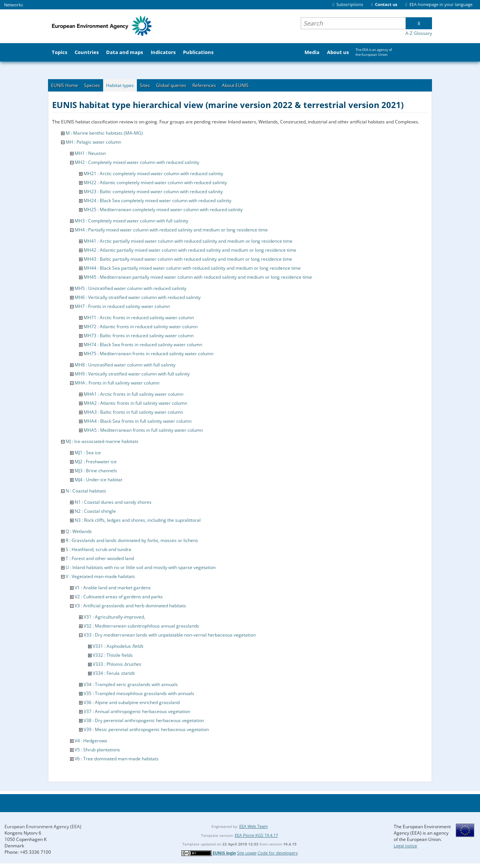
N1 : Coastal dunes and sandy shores (113, 502)
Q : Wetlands (79, 531)
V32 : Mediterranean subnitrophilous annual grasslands (141, 626)
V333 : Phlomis (117, 664)
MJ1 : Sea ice (88, 453)
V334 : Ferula (114, 673)
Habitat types (120, 85)
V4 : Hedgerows (91, 741)
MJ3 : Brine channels (96, 471)
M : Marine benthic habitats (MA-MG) (104, 133)
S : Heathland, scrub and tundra (98, 549)
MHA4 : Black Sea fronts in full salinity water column (138, 421)
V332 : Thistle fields (113, 655)
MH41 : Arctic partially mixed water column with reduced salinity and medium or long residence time (188, 241)
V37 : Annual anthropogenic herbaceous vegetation (137, 711)
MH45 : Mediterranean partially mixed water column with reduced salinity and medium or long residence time (198, 277)
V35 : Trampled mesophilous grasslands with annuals (139, 693)
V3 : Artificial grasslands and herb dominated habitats (130, 606)
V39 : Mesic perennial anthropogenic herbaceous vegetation (146, 729)
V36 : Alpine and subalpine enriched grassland (132, 702)
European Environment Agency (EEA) (43, 827)
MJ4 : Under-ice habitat (98, 480)
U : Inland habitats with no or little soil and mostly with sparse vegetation (141, 567)
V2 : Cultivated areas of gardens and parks (119, 597)
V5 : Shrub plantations (97, 750)
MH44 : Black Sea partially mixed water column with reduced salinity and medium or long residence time (192, 268)
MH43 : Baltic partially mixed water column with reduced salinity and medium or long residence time (188, 259)
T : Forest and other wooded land (100, 558)
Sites (145, 85)
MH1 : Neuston (90, 153)
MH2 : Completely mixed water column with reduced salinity (137, 162)
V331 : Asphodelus (118, 646)
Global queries (171, 85)
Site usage (247, 853)
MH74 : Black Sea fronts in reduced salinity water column (143, 345)
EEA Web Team (253, 826)
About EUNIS (235, 85)
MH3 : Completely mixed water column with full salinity (131, 221)
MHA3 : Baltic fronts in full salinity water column (133, 412)
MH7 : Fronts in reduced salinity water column (122, 306)
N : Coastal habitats (86, 491)
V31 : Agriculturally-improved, (114, 617)
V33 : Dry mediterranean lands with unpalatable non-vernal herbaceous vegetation (170, 635)
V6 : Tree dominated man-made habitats (117, 759)
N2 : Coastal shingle (95, 511)
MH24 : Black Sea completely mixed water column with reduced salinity (157, 200)
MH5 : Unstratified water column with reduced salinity (130, 288)
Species (92, 85)
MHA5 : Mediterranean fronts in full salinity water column (143, 430)
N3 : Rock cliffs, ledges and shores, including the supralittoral (138, 520)
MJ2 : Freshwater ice (96, 462)
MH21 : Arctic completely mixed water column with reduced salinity (153, 173)
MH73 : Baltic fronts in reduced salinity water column (139, 336)
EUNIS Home (64, 85)
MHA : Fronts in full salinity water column (117, 383)
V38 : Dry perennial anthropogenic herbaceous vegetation (144, 720)
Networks (13, 5)
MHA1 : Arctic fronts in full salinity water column (133, 394)
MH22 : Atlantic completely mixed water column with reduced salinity (155, 182)
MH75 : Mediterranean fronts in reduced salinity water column (148, 354)
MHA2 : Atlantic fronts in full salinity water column (135, 403)
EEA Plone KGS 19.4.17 (256, 835)
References (204, 85)
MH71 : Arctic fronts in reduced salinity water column (139, 318)
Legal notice (405, 846)
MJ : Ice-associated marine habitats (102, 441)
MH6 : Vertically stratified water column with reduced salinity (138, 297)
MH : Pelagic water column (93, 142)
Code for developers (278, 853)
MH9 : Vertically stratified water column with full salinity (132, 374)
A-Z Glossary (419, 33)
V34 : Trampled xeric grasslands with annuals (131, 684)
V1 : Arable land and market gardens (113, 588)
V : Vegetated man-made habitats (100, 576)
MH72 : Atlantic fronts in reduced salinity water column (141, 327)
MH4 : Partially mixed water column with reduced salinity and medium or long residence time (171, 230)
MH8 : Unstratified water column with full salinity (125, 365)
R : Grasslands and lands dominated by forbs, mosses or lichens (132, 540)
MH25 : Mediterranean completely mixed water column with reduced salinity (163, 209)
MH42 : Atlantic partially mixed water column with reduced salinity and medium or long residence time (190, 250)
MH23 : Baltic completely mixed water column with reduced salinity (153, 191)
